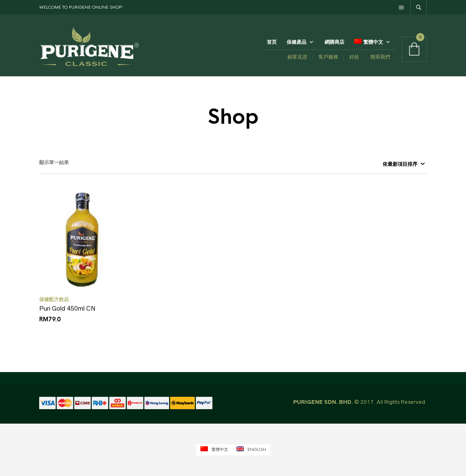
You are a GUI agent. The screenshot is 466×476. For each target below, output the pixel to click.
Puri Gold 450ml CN (67, 308)
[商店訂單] (400, 164)
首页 (272, 42)
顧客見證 (297, 57)
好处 (354, 57)
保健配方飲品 (54, 299)
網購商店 (334, 42)
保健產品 (297, 42)
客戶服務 (328, 57)
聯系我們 (380, 57)
